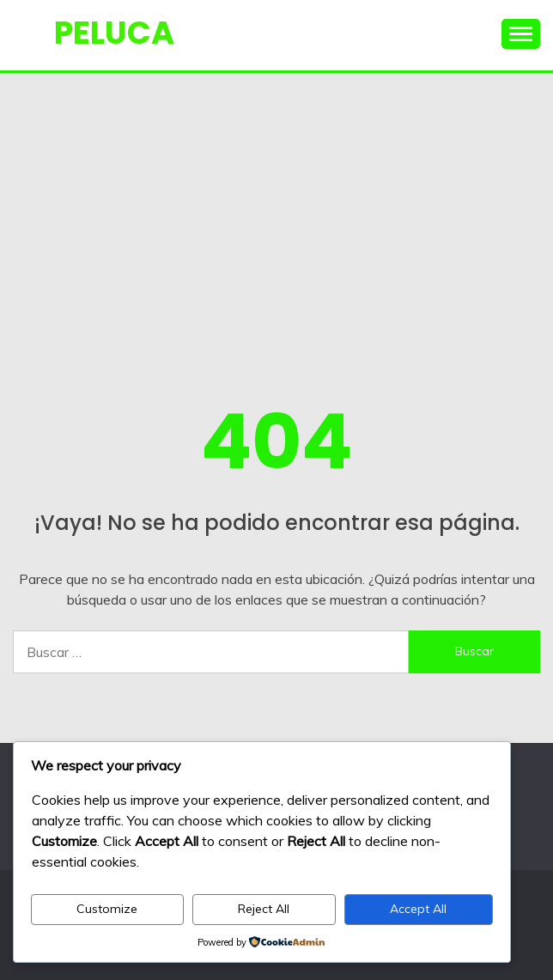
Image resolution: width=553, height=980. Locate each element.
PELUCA (114, 33)
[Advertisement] (276, 202)
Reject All (264, 909)
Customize (107, 909)
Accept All (418, 909)
